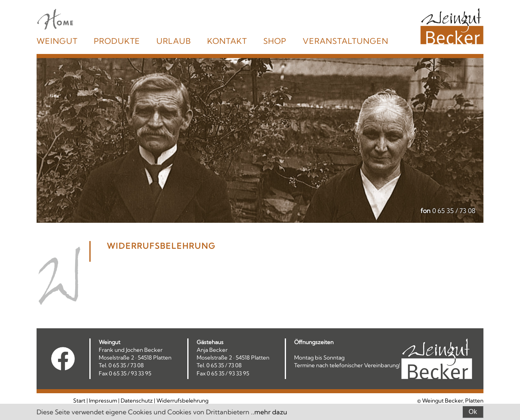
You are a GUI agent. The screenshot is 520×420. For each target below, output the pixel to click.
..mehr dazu (269, 412)
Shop (275, 41)
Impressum (103, 401)
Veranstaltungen (346, 41)
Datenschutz (137, 401)
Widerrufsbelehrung (182, 401)
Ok (473, 412)
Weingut (57, 41)
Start (79, 401)
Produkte (117, 41)
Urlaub (174, 41)
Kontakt (227, 41)
